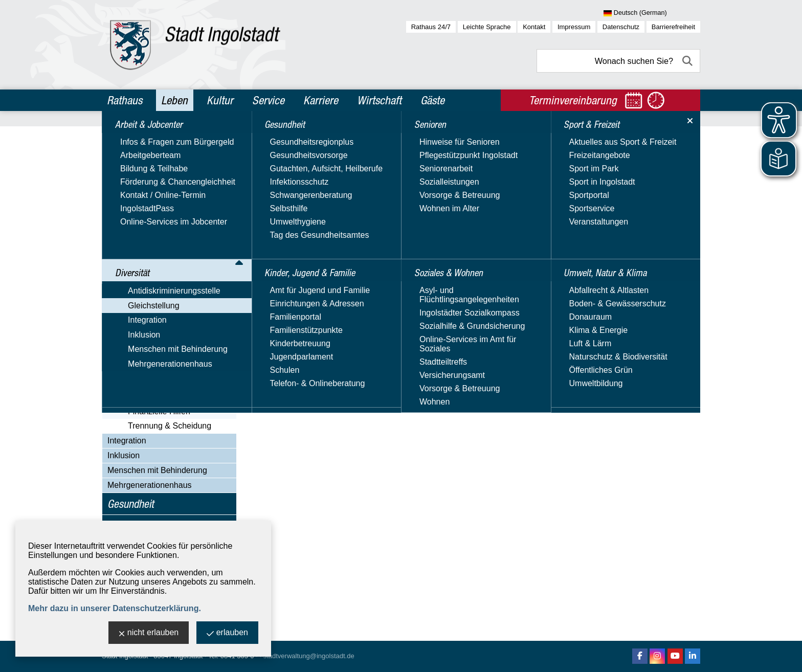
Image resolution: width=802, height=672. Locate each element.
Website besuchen (393, 288)
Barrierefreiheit (673, 27)
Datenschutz (621, 27)
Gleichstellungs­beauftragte (166, 221)
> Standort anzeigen (504, 239)
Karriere (321, 100)
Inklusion (124, 455)
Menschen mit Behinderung (157, 470)
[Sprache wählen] (652, 13)
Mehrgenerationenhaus (150, 485)
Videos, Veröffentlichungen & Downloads (170, 350)
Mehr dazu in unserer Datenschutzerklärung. (115, 608)
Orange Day (140, 316)
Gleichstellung (133, 192)
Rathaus (125, 100)
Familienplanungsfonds (160, 250)
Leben (174, 100)
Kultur (220, 100)
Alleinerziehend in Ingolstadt (169, 383)
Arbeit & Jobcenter (146, 137)
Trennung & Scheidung (170, 426)
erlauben (227, 633)
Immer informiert (147, 278)
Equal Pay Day (145, 236)
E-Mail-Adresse (387, 264)
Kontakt (534, 27)
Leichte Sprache (487, 27)
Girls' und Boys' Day (154, 368)
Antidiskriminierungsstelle (154, 177)
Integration (127, 441)
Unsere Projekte (147, 331)
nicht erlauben (149, 633)
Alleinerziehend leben (167, 397)
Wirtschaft (379, 100)
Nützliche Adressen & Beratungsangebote (157, 297)
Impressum (574, 27)
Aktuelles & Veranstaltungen (169, 207)
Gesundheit (131, 504)
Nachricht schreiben (395, 276)
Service (268, 100)
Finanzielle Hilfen (159, 411)
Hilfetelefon (138, 264)
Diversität (127, 159)
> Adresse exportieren (507, 251)
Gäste (432, 100)
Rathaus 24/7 (431, 27)
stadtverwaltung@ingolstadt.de (309, 656)
